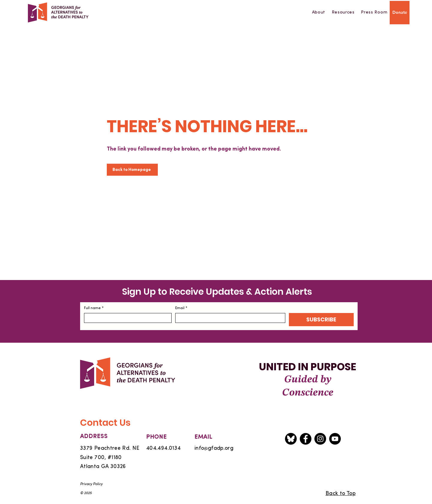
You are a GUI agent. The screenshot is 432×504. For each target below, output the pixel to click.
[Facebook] (306, 439)
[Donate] (400, 13)
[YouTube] (335, 439)
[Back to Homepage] (132, 170)
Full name (94, 308)
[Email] (229, 318)
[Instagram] (320, 439)
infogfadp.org (214, 448)
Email (181, 308)
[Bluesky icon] (291, 439)
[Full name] (126, 318)
